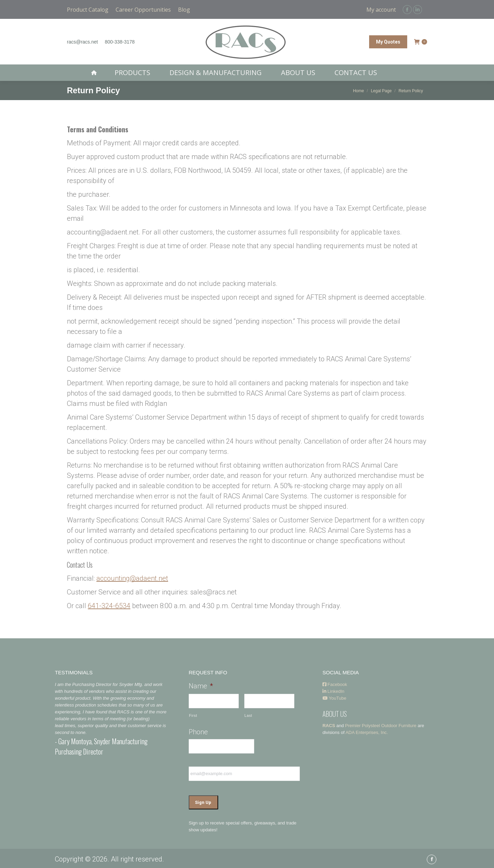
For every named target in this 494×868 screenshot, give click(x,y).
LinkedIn (333, 691)
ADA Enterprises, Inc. (367, 732)
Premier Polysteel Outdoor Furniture (381, 726)
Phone (198, 732)
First (193, 715)
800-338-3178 (120, 42)
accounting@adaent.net (132, 578)
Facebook (335, 684)
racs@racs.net (82, 42)
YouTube (334, 698)
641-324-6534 (109, 606)
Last (249, 715)
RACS (329, 726)
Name (201, 686)
